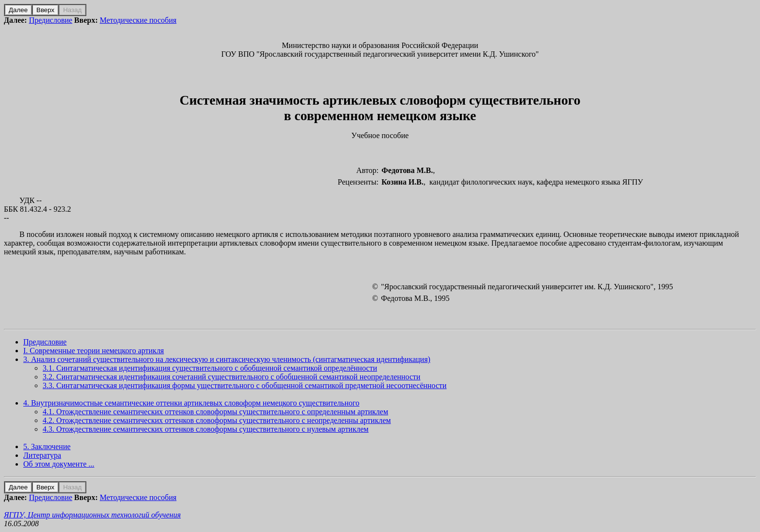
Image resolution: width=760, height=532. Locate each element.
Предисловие (51, 20)
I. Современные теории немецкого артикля (94, 351)
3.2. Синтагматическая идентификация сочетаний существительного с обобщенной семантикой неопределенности (231, 377)
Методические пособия (138, 20)
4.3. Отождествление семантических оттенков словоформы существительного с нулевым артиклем (206, 429)
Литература (42, 455)
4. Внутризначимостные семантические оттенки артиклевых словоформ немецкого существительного (191, 403)
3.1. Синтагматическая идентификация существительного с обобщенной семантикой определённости (210, 368)
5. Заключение (47, 446)
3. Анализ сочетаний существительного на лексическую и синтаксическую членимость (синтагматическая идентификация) (227, 359)
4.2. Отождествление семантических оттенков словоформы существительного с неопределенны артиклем (217, 420)
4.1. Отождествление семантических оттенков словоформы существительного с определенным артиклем (215, 412)
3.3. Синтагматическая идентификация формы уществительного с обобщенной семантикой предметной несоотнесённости (245, 385)
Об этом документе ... (59, 464)
